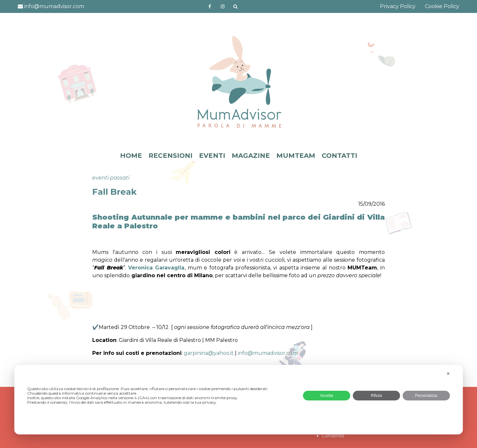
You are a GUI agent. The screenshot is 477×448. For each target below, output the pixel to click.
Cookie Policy (442, 6)
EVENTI (212, 156)
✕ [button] (448, 374)
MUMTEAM (296, 156)
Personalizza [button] (426, 396)
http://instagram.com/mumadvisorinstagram (223, 6)
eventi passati (111, 178)
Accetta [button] (327, 396)
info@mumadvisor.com (51, 6)
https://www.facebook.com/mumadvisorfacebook (210, 6)
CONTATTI (339, 156)
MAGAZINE (251, 156)
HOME (131, 156)
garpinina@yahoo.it (209, 353)
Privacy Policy (398, 6)
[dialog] (239, 400)
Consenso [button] (333, 436)
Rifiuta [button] (376, 396)
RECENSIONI (171, 156)
